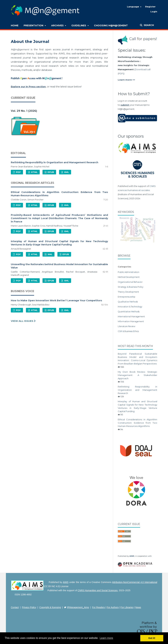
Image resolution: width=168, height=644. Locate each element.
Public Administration (129, 272)
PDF (18, 172)
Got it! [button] (152, 638)
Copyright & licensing (50, 607)
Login (154, 12)
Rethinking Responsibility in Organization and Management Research (55, 162)
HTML (34, 172)
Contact (15, 607)
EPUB (50, 172)
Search (148, 25)
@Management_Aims (78, 607)
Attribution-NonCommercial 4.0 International (135, 582)
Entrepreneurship (127, 297)
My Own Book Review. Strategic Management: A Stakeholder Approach (137, 375)
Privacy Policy (29, 607)
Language (133, 7)
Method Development (129, 277)
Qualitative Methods (128, 302)
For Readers (99, 607)
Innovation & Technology (130, 307)
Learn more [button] (106, 638)
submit (125, 105)
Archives (58, 25)
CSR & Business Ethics (128, 331)
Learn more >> (126, 80)
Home (15, 25)
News (138, 607)
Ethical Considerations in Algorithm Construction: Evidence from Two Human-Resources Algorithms (137, 423)
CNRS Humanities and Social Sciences (98, 590)
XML (66, 172)
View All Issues (22, 321)
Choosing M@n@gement (111, 25)
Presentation (34, 25)
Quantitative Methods (129, 312)
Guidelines (79, 25)
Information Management (131, 321)
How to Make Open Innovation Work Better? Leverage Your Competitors (56, 300)
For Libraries (127, 607)
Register (150, 7)
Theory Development (128, 292)
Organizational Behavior (130, 282)
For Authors (113, 607)
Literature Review (127, 326)
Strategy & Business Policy (131, 287)
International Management (131, 316)
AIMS (132, 556)
